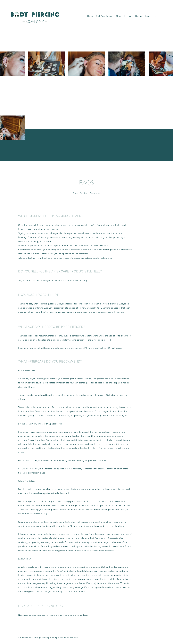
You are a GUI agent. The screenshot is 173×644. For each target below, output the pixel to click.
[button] (159, 16)
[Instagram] (155, 16)
